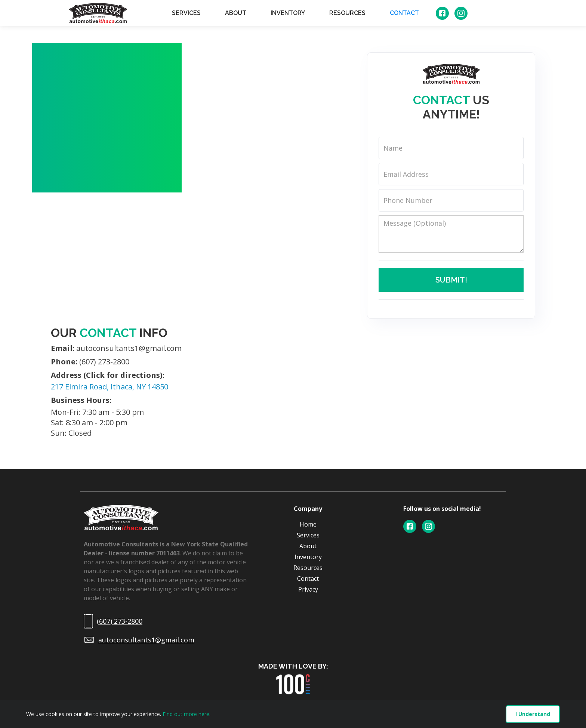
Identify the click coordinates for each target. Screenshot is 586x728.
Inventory (308, 557)
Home (308, 524)
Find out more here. (186, 714)
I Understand (533, 714)
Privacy (308, 589)
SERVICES (186, 13)
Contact (308, 579)
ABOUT (236, 13)
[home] (98, 13)
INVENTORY (288, 13)
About (308, 546)
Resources (308, 568)
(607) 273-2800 (90, 362)
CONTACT (404, 13)
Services (308, 535)
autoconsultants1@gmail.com (116, 348)
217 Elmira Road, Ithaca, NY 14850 (110, 387)
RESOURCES (347, 13)
